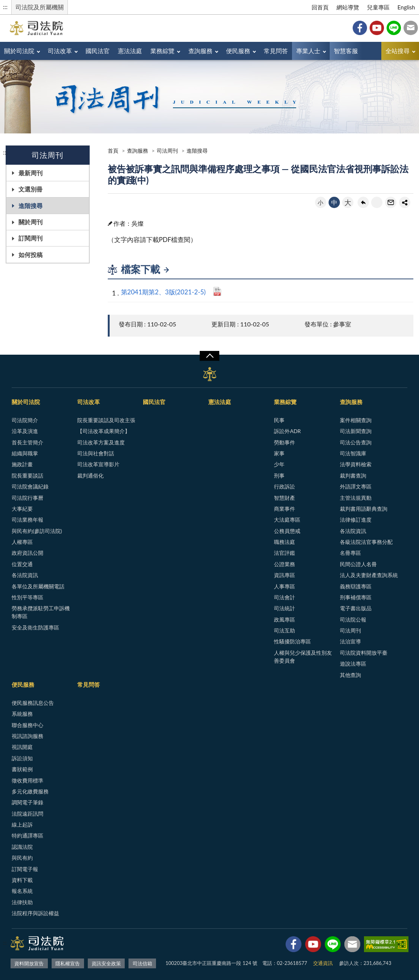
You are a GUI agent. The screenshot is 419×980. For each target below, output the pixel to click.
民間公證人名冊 (358, 564)
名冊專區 (350, 553)
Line (394, 28)
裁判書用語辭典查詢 (364, 509)
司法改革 (60, 51)
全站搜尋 (398, 51)
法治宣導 (350, 641)
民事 (279, 420)
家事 (279, 453)
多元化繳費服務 (30, 791)
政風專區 (284, 619)
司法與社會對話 (96, 453)
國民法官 (98, 51)
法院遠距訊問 (28, 814)
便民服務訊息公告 (33, 703)
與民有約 (22, 858)
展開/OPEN (209, 356)
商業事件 (284, 509)
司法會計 (284, 597)
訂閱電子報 (25, 869)
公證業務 (284, 564)
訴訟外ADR (287, 431)
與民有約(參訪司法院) (37, 531)
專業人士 (308, 51)
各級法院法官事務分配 (366, 542)
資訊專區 (284, 575)
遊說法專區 (353, 664)
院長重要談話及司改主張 (106, 420)
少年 (279, 464)
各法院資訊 (25, 575)
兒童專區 (378, 7)
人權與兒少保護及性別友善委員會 (303, 657)
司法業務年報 (28, 520)
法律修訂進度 (356, 520)
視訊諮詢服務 (28, 736)
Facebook (360, 28)
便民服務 (238, 51)
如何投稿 (31, 255)
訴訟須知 (22, 758)
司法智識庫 (353, 453)
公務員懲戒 (287, 531)
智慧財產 (284, 498)
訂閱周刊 (31, 238)
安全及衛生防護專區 (35, 627)
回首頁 (320, 7)
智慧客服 (346, 51)
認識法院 (22, 847)
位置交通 (22, 564)
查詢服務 (200, 51)
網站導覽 (348, 7)
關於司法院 (19, 51)
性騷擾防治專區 (292, 641)
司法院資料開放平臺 (364, 653)
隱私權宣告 (68, 963)
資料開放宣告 (29, 963)
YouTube (377, 28)
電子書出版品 (356, 608)
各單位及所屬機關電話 (38, 586)
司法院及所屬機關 (40, 7)
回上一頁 (363, 202)
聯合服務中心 (28, 725)
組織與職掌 (25, 453)
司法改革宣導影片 (98, 464)
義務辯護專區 (356, 586)
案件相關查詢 (356, 420)
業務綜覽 (162, 51)
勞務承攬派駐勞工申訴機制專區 (41, 612)
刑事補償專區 (356, 597)
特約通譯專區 (28, 835)
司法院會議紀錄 (30, 486)
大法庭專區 (287, 520)
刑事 (279, 475)
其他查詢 (350, 675)
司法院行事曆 (28, 498)
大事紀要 (22, 509)
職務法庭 (284, 542)
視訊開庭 (22, 747)
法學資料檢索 (356, 464)
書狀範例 (22, 769)
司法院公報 (353, 619)
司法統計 (284, 608)
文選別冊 (31, 189)
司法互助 (284, 630)
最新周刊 (31, 173)
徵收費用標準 (28, 780)
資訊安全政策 (106, 963)
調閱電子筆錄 (28, 802)
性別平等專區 (28, 597)
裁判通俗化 (90, 475)
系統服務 (22, 714)
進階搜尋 (31, 206)
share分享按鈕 (405, 202)
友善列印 (377, 202)
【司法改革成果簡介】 (104, 431)
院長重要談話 (28, 475)
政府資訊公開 (28, 553)
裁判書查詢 (353, 475)
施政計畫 (22, 464)
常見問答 (276, 51)
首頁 (113, 151)
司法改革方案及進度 (101, 442)
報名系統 (22, 891)
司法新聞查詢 (356, 431)
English (406, 7)
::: (5, 7)
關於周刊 (31, 222)
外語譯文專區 (356, 486)
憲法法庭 (130, 51)
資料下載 (22, 880)
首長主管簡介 (28, 442)
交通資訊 (323, 963)
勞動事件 (284, 442)
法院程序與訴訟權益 (35, 913)
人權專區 (22, 542)
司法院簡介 (25, 420)
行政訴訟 (284, 486)
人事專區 (284, 586)
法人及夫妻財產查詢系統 (369, 575)
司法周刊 (167, 151)
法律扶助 (22, 902)
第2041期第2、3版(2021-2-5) (163, 292)
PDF (217, 291)
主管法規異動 (356, 498)
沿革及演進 (25, 431)
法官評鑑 (284, 553)
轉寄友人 (391, 202)
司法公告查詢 (356, 442)
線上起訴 (22, 825)
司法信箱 (411, 28)
